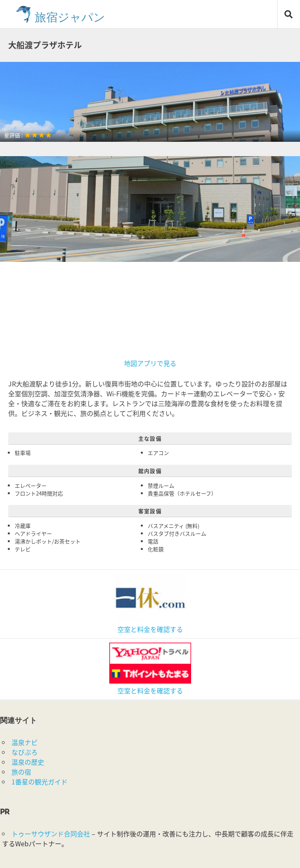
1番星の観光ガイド (39, 782)
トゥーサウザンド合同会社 (51, 834)
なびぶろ (25, 752)
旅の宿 (21, 772)
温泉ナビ (25, 742)
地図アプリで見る (150, 363)
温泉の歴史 (28, 762)
